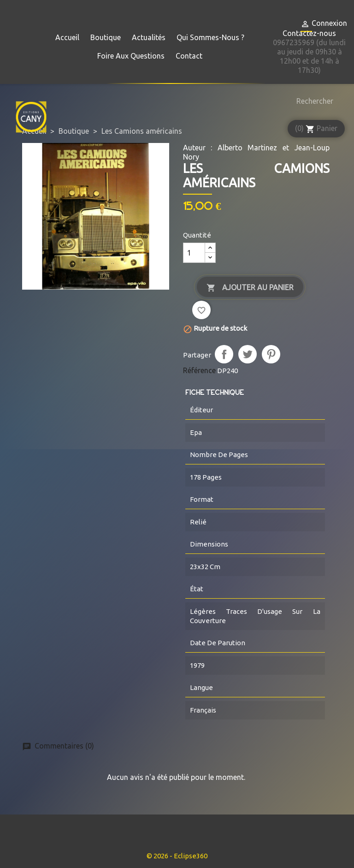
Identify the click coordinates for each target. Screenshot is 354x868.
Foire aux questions (131, 56)
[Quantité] (194, 253)
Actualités (149, 37)
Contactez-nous (309, 33)
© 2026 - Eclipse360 (177, 856)
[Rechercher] (313, 101)
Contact (189, 56)
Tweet (248, 354)
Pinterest (271, 354)
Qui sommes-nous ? (210, 37)
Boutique (106, 37)
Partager (224, 354)
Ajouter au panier (250, 288)
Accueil (67, 37)
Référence (199, 370)
